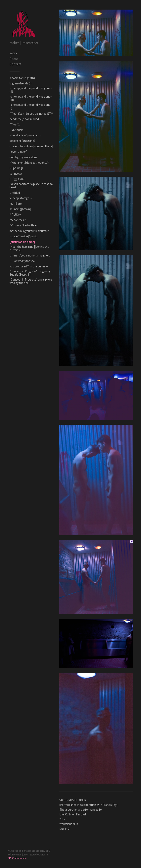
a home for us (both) (22, 78)
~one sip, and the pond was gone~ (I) (31, 106)
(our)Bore (16, 204)
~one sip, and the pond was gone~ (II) (31, 90)
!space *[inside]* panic (23, 236)
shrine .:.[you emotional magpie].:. (30, 255)
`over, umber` (19, 152)
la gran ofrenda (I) (21, 83)
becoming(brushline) (22, 141)
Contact (16, 64)
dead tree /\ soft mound (24, 119)
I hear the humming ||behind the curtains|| (29, 248)
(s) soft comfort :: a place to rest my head (31, 186)
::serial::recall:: (18, 220)
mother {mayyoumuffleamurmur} (30, 231)
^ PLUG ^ (15, 215)
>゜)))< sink (17, 179)
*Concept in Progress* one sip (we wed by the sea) (31, 281)
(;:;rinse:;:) (16, 174)
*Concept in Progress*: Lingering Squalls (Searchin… (30, 273)
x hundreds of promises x (25, 135)
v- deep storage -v (21, 198)
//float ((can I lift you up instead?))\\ (31, 114)
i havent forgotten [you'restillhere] (31, 146)
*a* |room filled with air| (24, 225)
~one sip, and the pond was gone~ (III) (31, 98)
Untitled (15, 193)
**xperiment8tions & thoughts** (29, 163)
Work (13, 53)
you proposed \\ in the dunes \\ (29, 266)
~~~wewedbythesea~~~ (24, 261)
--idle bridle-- (18, 130)
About (14, 59)
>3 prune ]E (17, 168)
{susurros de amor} (22, 242)
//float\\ (15, 124)
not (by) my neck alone (23, 157)
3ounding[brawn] (20, 209)
